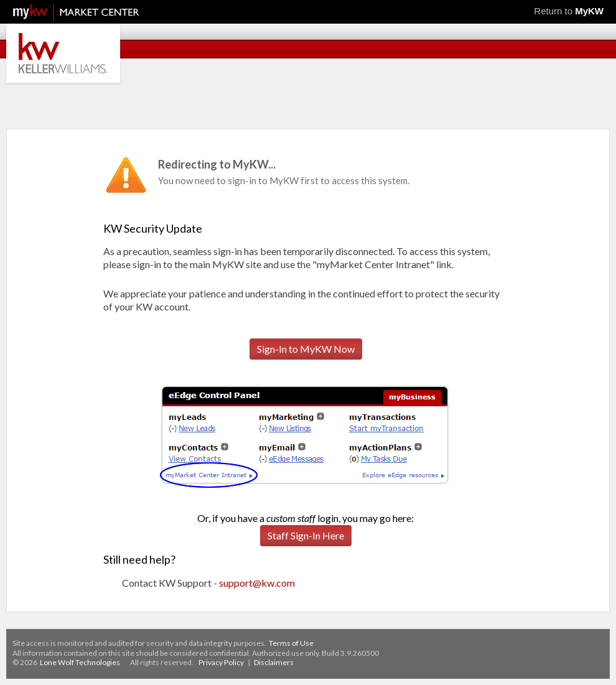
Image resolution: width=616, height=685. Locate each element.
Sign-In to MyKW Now (306, 349)
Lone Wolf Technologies (80, 662)
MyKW (589, 11)
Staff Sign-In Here (306, 535)
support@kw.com (257, 583)
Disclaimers (274, 662)
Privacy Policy (221, 662)
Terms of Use (291, 643)
